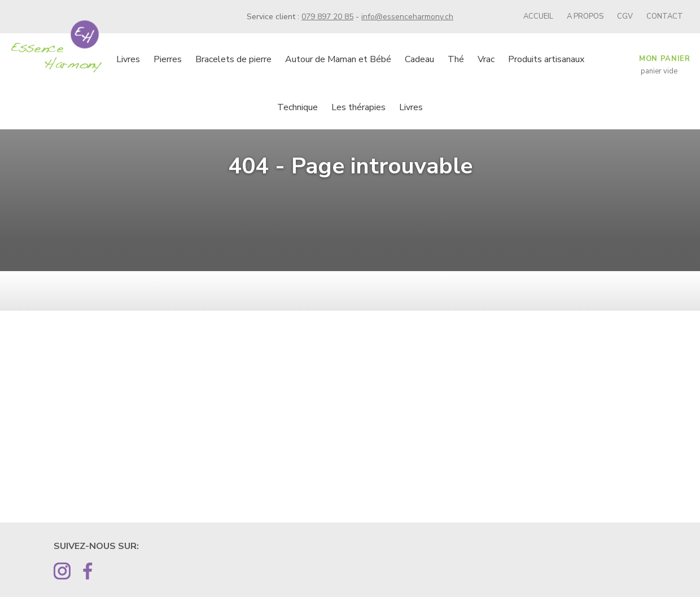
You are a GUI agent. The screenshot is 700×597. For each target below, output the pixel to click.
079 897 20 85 (327, 17)
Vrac (486, 59)
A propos (585, 16)
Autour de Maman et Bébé (338, 59)
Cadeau (419, 59)
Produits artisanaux (546, 59)
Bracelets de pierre (233, 59)
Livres (128, 59)
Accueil (538, 16)
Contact (665, 16)
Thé (456, 59)
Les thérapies (358, 107)
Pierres (168, 59)
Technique (297, 107)
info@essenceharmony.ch (407, 17)
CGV (625, 16)
